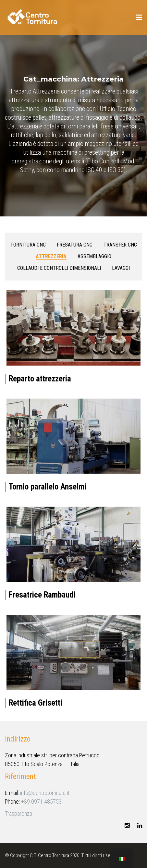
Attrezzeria (51, 256)
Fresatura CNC (75, 245)
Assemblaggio (94, 256)
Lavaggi (121, 268)
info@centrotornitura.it (45, 793)
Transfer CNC (120, 245)
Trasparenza (18, 813)
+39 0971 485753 (41, 802)
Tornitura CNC (28, 245)
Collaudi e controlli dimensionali (59, 268)
